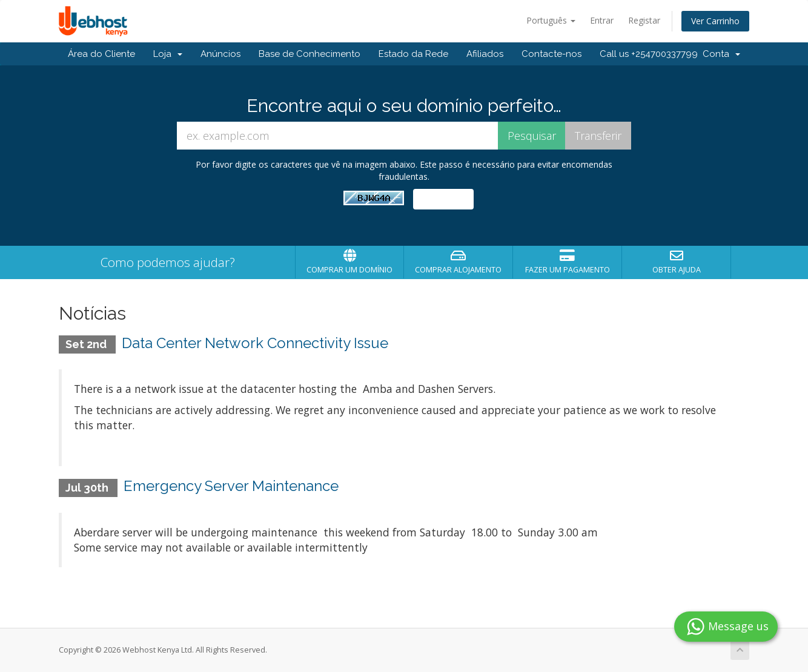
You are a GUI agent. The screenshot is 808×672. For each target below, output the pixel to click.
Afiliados (485, 54)
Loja (168, 54)
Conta (721, 54)
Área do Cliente (101, 54)
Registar (644, 20)
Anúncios (220, 54)
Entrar (602, 20)
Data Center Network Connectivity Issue (255, 343)
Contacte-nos (551, 54)
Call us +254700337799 (649, 54)
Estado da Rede (413, 54)
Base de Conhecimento (310, 54)
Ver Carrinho (715, 21)
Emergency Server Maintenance (231, 486)
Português (551, 20)
